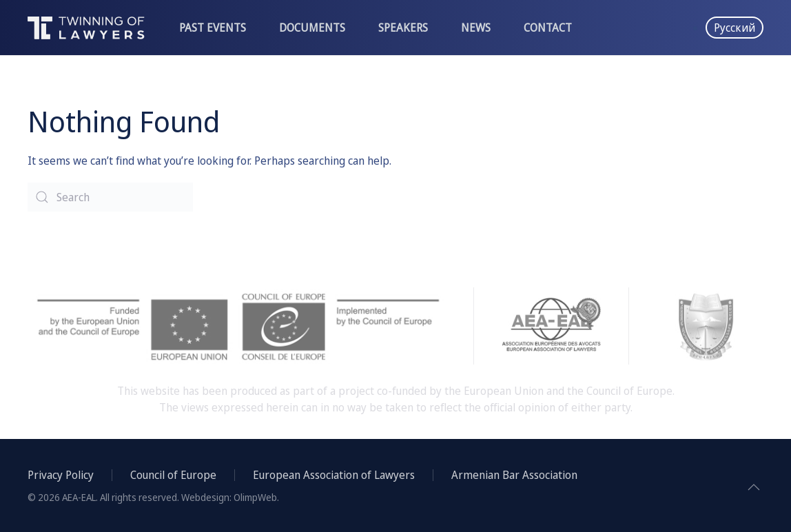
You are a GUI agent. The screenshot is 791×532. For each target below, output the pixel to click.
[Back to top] (754, 487)
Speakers (403, 28)
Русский (734, 28)
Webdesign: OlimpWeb (229, 497)
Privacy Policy (61, 475)
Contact (548, 28)
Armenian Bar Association (514, 475)
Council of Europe (173, 475)
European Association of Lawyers (334, 475)
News (476, 28)
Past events (213, 28)
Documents (312, 28)
